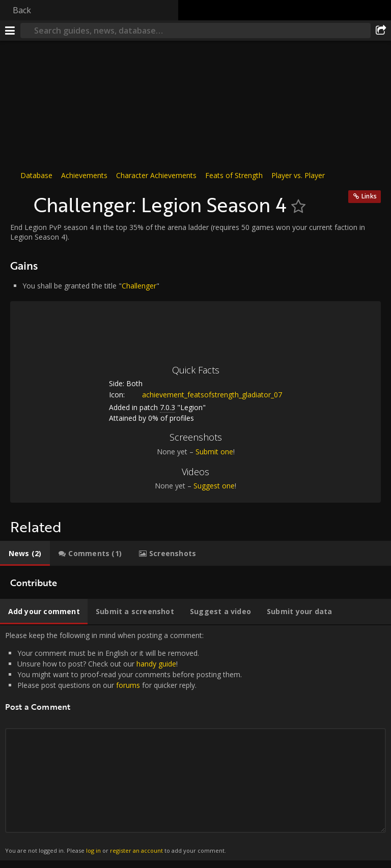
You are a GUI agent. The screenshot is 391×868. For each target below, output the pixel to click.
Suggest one (214, 486)
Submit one (214, 452)
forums (128, 685)
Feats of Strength (234, 175)
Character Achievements (156, 175)
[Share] (381, 31)
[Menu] (10, 31)
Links (369, 196)
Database (36, 175)
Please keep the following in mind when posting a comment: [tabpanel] (195, 743)
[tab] (25, 554)
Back (22, 10)
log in (93, 850)
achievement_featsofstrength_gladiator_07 (204, 395)
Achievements (84, 175)
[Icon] (19, 199)
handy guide (156, 664)
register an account (136, 850)
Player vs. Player (298, 175)
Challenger (139, 286)
